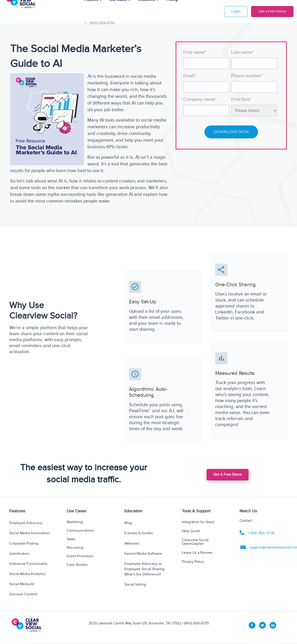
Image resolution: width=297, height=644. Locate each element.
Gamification (19, 554)
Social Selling (135, 585)
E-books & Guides (139, 533)
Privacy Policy (193, 562)
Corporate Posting (24, 544)
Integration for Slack (198, 522)
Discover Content (23, 594)
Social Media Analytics (27, 574)
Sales (71, 539)
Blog (128, 523)
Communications (80, 531)
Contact (246, 521)
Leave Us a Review (197, 553)
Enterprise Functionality (28, 564)
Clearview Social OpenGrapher (195, 542)
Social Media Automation (29, 533)
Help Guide (191, 531)
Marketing (75, 522)
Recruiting (75, 548)
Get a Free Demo (272, 11)
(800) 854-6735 (99, 23)
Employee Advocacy (26, 523)
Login (236, 11)
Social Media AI (22, 584)
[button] (228, 475)
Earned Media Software (143, 554)
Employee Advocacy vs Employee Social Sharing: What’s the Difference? (145, 569)
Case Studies (77, 565)
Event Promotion (80, 556)
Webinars (132, 544)
